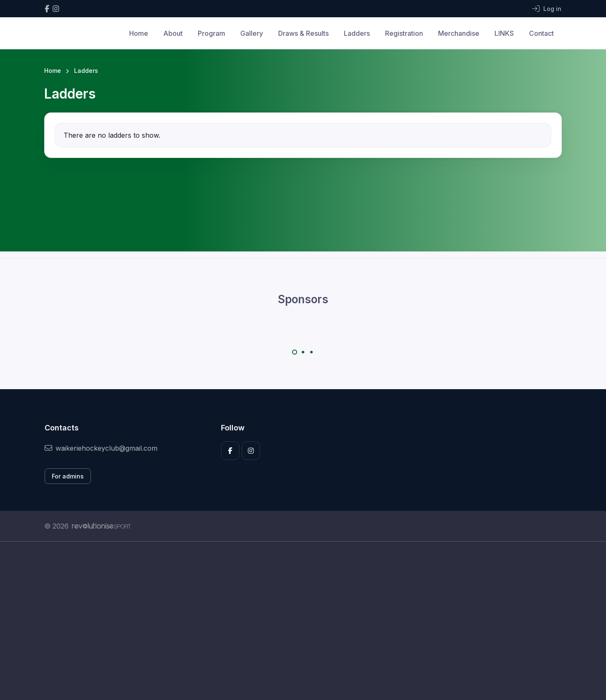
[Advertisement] (297, 621)
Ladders (357, 33)
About (173, 33)
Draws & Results (303, 33)
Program (211, 33)
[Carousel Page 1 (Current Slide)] (295, 352)
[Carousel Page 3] (311, 352)
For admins (68, 476)
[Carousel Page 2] (303, 352)
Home (139, 33)
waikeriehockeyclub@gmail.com (101, 448)
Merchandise (459, 33)
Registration (404, 33)
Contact (541, 33)
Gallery (252, 33)
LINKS (504, 33)
